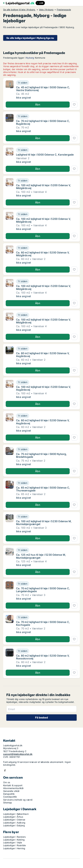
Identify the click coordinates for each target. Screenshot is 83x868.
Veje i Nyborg (46, 10)
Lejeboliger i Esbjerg (14, 825)
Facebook (5, 770)
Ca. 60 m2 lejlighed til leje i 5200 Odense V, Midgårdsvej (43, 254)
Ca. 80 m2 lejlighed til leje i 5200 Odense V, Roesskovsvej (43, 657)
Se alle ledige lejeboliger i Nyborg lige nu (30, 38)
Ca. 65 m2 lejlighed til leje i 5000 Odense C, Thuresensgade (43, 489)
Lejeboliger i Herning (14, 848)
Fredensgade (64, 10)
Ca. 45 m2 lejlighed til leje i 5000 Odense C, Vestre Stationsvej (43, 89)
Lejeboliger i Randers (14, 837)
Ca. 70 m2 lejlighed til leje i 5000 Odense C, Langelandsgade (43, 590)
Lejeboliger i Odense (14, 820)
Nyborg (30, 58)
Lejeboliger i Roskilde (14, 845)
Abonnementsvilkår (13, 788)
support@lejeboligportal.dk (18, 754)
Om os (7, 782)
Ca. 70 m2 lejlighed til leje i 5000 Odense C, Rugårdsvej (43, 122)
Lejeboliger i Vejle (13, 842)
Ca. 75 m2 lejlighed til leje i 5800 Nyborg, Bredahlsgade (41, 455)
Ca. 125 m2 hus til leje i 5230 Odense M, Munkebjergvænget (41, 556)
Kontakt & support (13, 785)
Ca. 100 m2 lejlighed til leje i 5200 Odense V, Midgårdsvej (43, 187)
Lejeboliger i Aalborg (14, 823)
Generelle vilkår (11, 791)
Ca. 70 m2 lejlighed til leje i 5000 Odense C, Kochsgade (43, 623)
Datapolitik (9, 794)
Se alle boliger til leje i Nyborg (19, 10)
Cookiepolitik (10, 797)
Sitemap (8, 803)
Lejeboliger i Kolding (14, 840)
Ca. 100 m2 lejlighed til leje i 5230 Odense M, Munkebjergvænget (44, 523)
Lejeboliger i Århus (13, 817)
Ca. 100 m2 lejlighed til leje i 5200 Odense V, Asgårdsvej (43, 388)
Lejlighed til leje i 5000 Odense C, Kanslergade (45, 155)
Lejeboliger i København (16, 814)
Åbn (38, 105)
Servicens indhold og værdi (18, 800)
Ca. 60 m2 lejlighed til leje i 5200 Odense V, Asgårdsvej (43, 355)
